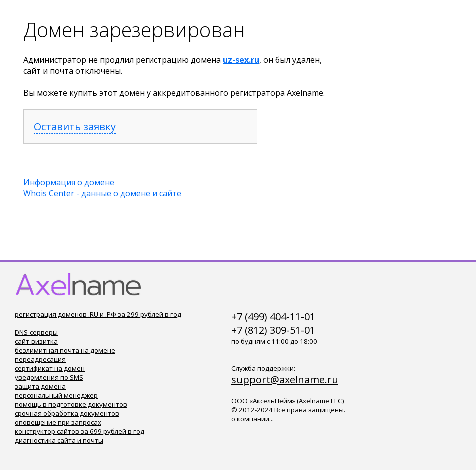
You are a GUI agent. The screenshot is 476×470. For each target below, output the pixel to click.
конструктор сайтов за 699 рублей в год (80, 431)
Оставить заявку (75, 127)
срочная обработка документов (67, 413)
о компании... (253, 419)
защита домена (40, 386)
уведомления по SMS (49, 377)
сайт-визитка (36, 341)
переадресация (40, 359)
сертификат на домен (50, 368)
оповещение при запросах (58, 422)
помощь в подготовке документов (71, 404)
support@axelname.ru (285, 380)
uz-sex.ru (241, 60)
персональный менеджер (56, 395)
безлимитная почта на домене (65, 350)
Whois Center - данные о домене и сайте (102, 193)
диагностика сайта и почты (59, 440)
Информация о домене (69, 182)
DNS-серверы (36, 332)
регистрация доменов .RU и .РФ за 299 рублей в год (98, 314)
